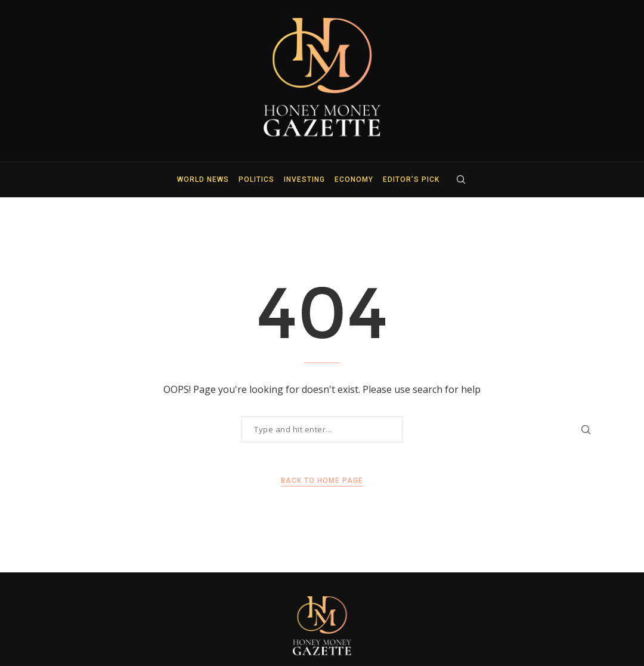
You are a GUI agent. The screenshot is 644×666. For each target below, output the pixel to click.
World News (203, 179)
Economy (354, 179)
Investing (304, 179)
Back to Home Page (322, 481)
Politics (256, 179)
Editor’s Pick (411, 179)
